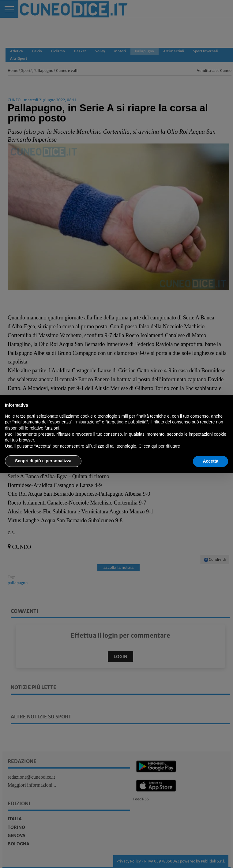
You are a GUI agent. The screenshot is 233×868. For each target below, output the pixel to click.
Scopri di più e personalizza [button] (43, 461)
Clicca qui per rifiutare (159, 446)
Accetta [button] (210, 461)
